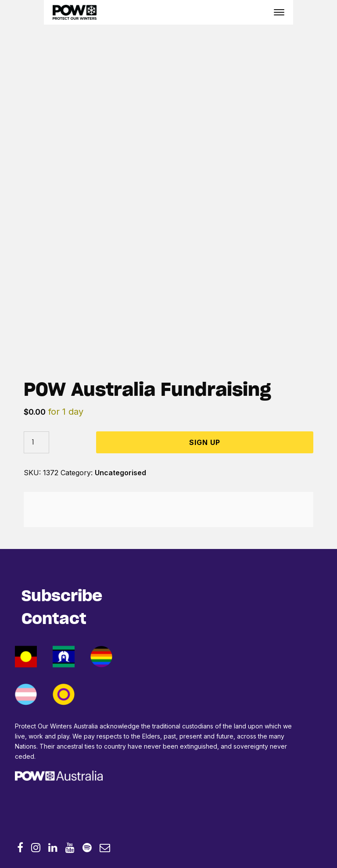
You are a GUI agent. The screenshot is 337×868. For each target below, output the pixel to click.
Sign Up (205, 442)
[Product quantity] (36, 442)
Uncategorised (120, 473)
